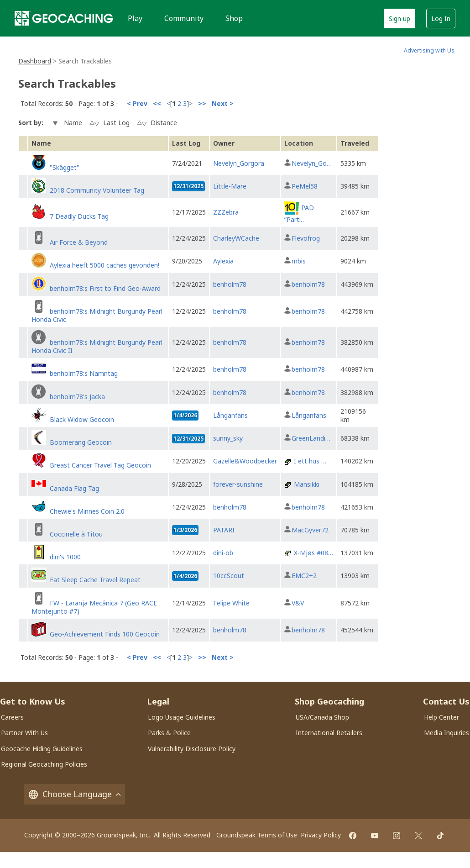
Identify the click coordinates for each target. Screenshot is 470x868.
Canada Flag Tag (74, 488)
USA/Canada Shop (322, 717)
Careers (12, 717)
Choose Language (74, 794)
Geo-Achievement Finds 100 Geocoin (105, 634)
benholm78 (230, 284)
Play (135, 18)
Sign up (399, 18)
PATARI (224, 530)
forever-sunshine (238, 484)
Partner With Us (24, 733)
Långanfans (230, 415)
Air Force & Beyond (79, 242)
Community (184, 18)
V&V (298, 603)
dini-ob (223, 553)
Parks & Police (169, 733)
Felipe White (231, 603)
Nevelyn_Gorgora (239, 163)
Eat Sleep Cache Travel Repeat (95, 580)
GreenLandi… (311, 438)
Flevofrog (306, 238)
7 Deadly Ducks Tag (79, 216)
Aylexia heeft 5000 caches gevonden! (104, 265)
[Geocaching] (64, 18)
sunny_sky (228, 438)
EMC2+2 (304, 576)
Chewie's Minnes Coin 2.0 (87, 511)
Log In (441, 18)
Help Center (441, 717)
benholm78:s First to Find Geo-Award (105, 288)
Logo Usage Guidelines (182, 717)
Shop (234, 18)
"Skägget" (65, 167)
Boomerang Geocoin (81, 442)
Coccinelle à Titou (76, 534)
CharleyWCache (236, 238)
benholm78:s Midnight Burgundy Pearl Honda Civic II (97, 346)
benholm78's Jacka (77, 397)
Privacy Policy (321, 835)
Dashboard (35, 61)
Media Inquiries (446, 733)
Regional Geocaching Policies (44, 764)
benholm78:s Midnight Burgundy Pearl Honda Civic (97, 315)
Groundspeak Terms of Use (257, 835)
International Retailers (329, 733)
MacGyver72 (310, 530)
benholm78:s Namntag (84, 373)
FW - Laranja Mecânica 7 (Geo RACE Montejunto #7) (94, 607)
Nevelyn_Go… (312, 163)
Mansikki (307, 484)
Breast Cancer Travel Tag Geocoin (100, 465)
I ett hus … (310, 461)
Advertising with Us (429, 50)
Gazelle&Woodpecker (245, 461)
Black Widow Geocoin (82, 419)
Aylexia (223, 261)
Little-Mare (230, 186)
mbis (299, 261)
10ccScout (229, 576)
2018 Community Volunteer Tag (97, 190)
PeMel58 (305, 186)
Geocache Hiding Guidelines (42, 749)
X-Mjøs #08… (313, 553)
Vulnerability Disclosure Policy (192, 749)
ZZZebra (226, 212)
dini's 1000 (65, 557)
